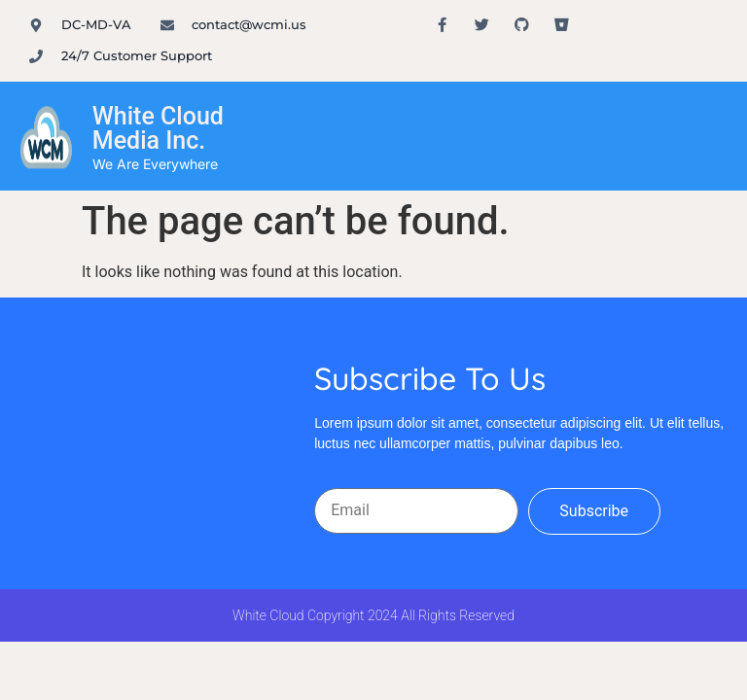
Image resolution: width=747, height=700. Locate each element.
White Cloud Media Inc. (158, 128)
